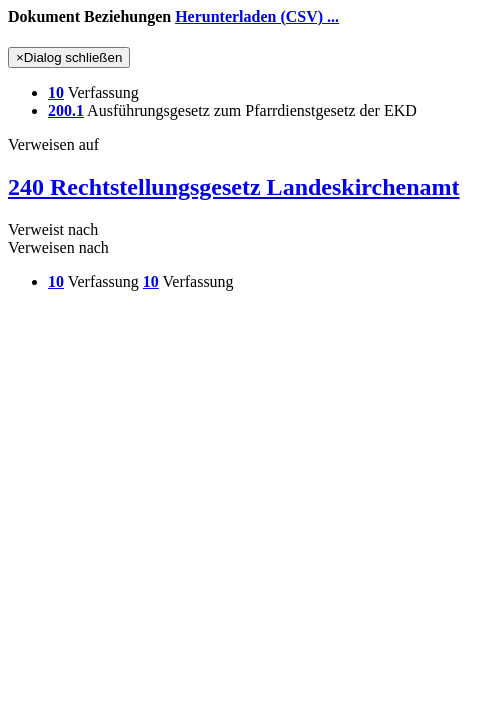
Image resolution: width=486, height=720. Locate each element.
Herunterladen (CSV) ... (257, 16)
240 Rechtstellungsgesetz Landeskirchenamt (234, 187)
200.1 (66, 110)
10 (56, 92)
